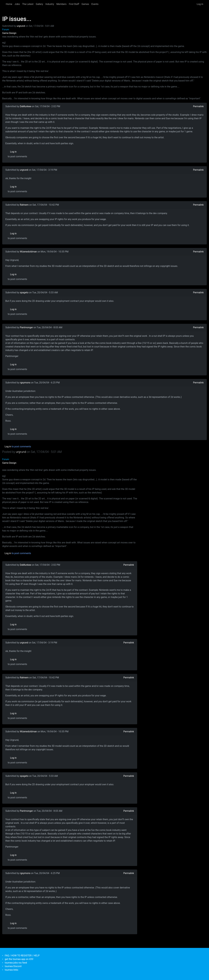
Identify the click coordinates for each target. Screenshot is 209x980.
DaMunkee (26, 106)
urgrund (21, 26)
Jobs (17, 4)
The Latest (28, 4)
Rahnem (24, 205)
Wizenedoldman (28, 252)
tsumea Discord (13, 966)
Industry (50, 4)
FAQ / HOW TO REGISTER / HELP (22, 956)
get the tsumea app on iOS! (19, 959)
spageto (24, 292)
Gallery (39, 4)
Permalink (198, 106)
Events (95, 4)
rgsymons (25, 383)
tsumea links (11, 970)
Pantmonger (26, 327)
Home (9, 4)
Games (85, 4)
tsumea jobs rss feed (16, 963)
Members (61, 4)
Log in (200, 4)
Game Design (9, 33)
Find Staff (74, 4)
